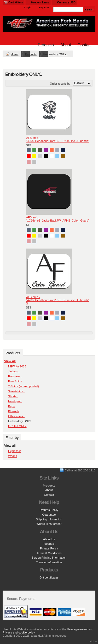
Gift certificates (49, 577)
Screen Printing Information (49, 558)
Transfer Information (49, 562)
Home (15, 54)
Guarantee (49, 515)
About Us (49, 539)
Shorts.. (13, 396)
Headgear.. (15, 401)
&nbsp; (49, 112)
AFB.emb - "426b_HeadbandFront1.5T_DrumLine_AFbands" (58, 139)
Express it (14, 451)
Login (28, 7)
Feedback (49, 544)
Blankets (14, 411)
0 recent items (40, 2)
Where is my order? (49, 524)
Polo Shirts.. (16, 381)
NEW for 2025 (17, 366)
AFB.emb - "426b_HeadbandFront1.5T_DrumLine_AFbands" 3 (58, 300)
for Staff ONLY (17, 426)
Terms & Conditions (49, 553)
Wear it (13, 456)
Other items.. (16, 416)
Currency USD (66, 2)
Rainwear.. (15, 376)
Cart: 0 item (16, 2)
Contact (85, 45)
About (66, 45)
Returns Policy (49, 510)
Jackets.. (14, 371)
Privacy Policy (49, 548)
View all (10, 361)
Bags (11, 406)
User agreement (77, 629)
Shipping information (49, 519)
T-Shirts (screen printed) (24, 386)
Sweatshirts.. (16, 391)
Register (44, 7)
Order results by (60, 84)
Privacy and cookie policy (19, 632)
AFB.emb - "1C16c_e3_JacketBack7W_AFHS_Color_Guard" (58, 219)
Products (46, 45)
